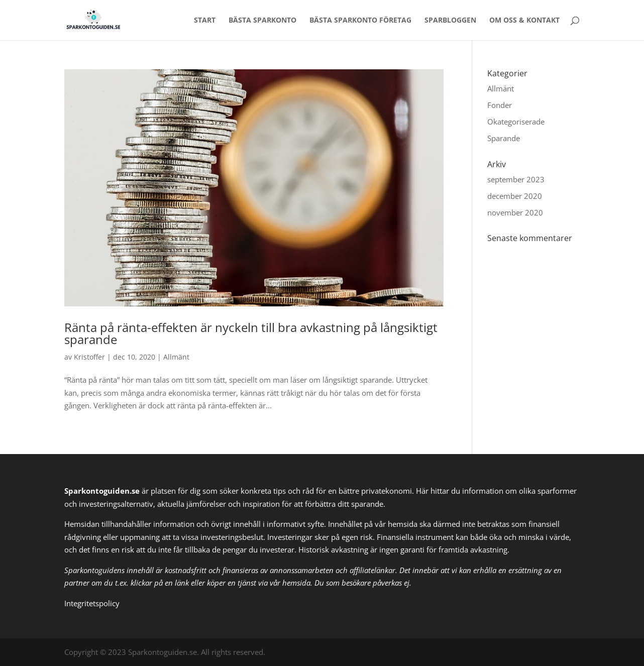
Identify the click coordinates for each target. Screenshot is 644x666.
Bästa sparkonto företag (360, 21)
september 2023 (516, 179)
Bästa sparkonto (262, 21)
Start (205, 21)
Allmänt (176, 357)
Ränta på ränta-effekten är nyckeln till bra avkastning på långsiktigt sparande (251, 333)
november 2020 (515, 212)
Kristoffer (89, 357)
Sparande (504, 138)
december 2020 (515, 196)
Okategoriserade (516, 122)
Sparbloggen (450, 21)
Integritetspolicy (92, 603)
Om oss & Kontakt (524, 21)
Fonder (500, 105)
